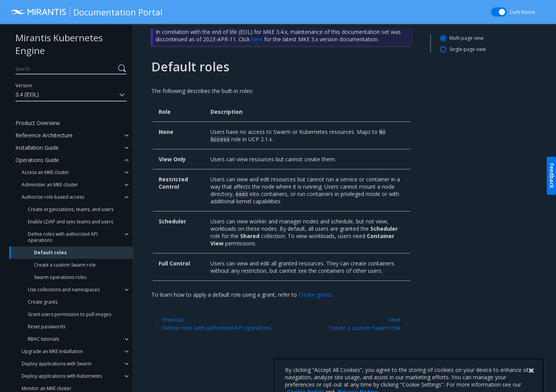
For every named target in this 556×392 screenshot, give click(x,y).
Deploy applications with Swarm (57, 364)
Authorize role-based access (53, 197)
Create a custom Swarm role (65, 265)
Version (24, 85)
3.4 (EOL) (71, 95)
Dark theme (522, 12)
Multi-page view (466, 38)
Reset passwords (47, 327)
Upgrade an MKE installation (52, 351)
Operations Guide (37, 160)
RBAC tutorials (43, 339)
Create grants (43, 302)
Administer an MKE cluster (50, 185)
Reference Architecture (44, 135)
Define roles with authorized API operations (63, 237)
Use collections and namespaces (64, 290)
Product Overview (38, 123)
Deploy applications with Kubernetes (62, 376)
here (257, 39)
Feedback (552, 176)
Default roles (50, 253)
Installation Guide (37, 148)
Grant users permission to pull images (69, 314)
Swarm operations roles (60, 277)
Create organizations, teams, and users (71, 209)
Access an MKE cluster (45, 172)
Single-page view (468, 49)
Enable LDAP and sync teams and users (70, 222)
